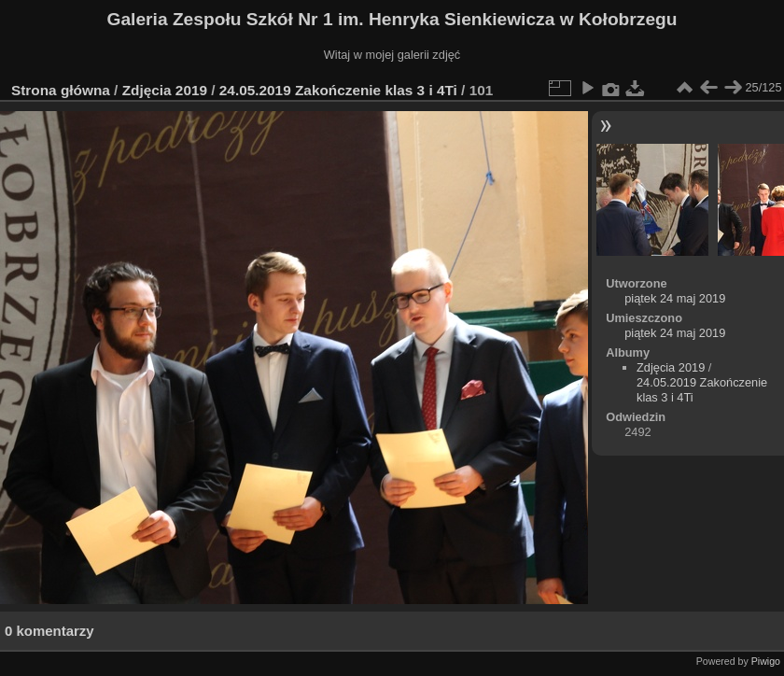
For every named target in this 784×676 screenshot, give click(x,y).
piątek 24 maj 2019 (675, 298)
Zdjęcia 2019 (165, 90)
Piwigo (766, 661)
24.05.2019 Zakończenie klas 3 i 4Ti (338, 90)
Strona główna (61, 90)
